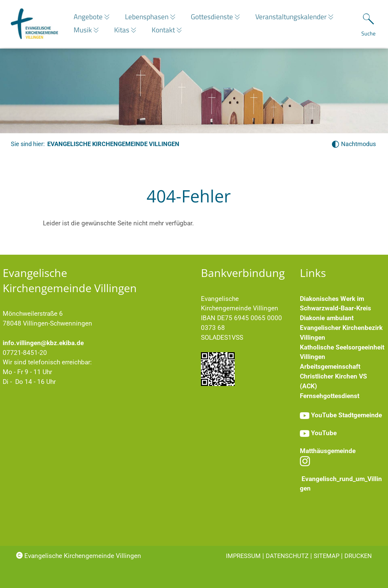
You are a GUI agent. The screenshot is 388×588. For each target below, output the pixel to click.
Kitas (124, 30)
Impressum (243, 556)
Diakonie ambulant (327, 318)
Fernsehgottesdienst (330, 396)
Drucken (358, 556)
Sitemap (327, 556)
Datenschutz (287, 556)
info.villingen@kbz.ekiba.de (43, 343)
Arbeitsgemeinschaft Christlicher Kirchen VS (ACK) (333, 376)
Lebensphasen (149, 17)
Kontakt (167, 30)
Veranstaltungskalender (297, 17)
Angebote (89, 17)
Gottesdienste (216, 17)
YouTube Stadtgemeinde (346, 415)
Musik (84, 30)
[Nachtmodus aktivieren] (354, 144)
